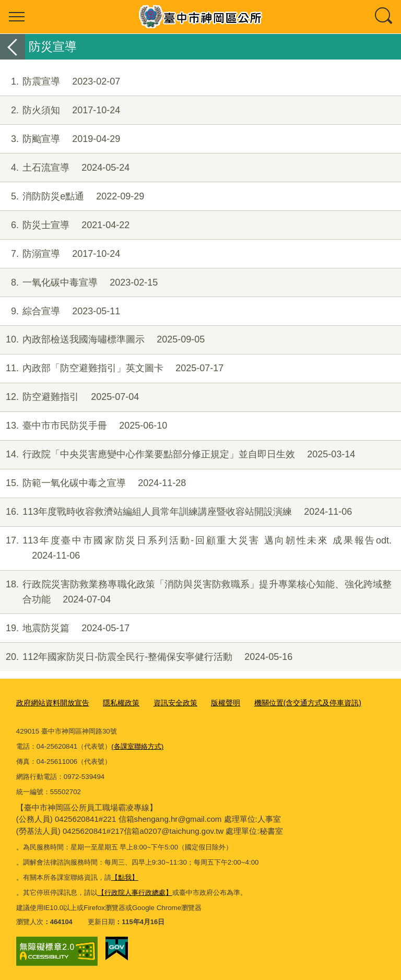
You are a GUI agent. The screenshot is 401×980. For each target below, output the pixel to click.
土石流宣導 (65, 168)
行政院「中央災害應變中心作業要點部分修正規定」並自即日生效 (178, 454)
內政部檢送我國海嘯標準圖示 (102, 340)
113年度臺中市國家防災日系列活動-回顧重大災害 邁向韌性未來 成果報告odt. (196, 548)
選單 (17, 17)
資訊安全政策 (166, 702)
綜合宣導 (60, 311)
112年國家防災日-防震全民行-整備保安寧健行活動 (146, 657)
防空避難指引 (69, 397)
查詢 (384, 17)
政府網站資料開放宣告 (50, 702)
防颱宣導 (60, 139)
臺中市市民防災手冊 (84, 426)
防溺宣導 (60, 254)
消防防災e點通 (72, 197)
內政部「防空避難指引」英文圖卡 (112, 368)
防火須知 (60, 110)
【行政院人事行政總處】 (135, 891)
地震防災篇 (65, 628)
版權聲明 (214, 702)
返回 (13, 47)
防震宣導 (60, 82)
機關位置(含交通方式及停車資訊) (291, 702)
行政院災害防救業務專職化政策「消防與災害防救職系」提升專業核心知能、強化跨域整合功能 (196, 592)
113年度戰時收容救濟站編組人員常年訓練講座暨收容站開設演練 (176, 512)
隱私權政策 (115, 702)
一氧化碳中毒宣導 (79, 283)
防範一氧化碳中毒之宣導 (93, 483)
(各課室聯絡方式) (137, 745)
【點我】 (125, 876)
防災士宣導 (65, 225)
